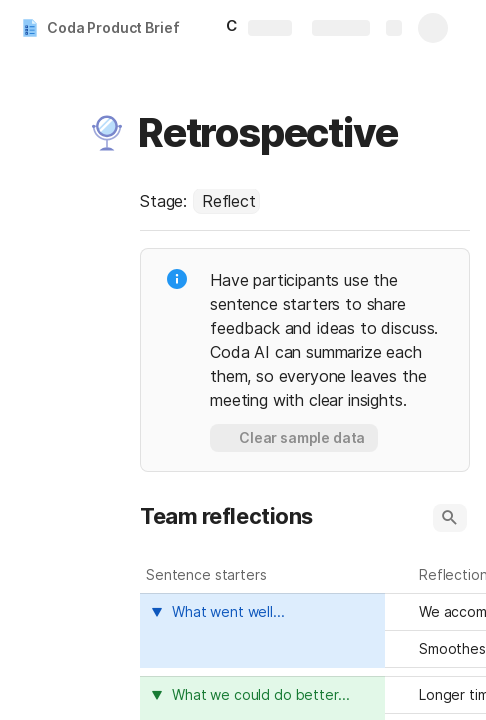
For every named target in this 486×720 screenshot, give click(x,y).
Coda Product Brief (113, 27)
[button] (107, 133)
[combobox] (226, 201)
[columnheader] (262, 630)
